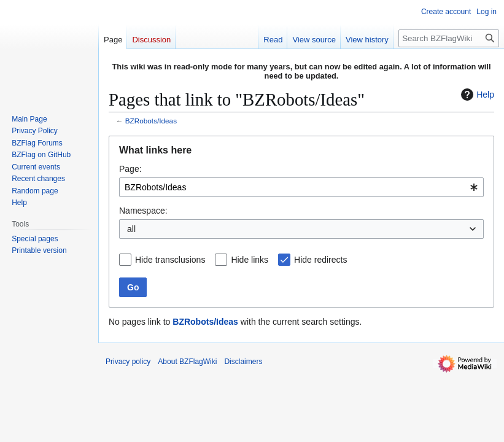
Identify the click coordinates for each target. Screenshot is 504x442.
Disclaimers (243, 362)
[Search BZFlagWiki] (449, 38)
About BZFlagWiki (187, 362)
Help (476, 95)
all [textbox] (131, 229)
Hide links (250, 260)
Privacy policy (128, 362)
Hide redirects (320, 260)
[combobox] (301, 187)
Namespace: (143, 211)
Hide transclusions (170, 260)
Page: (130, 169)
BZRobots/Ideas (151, 121)
